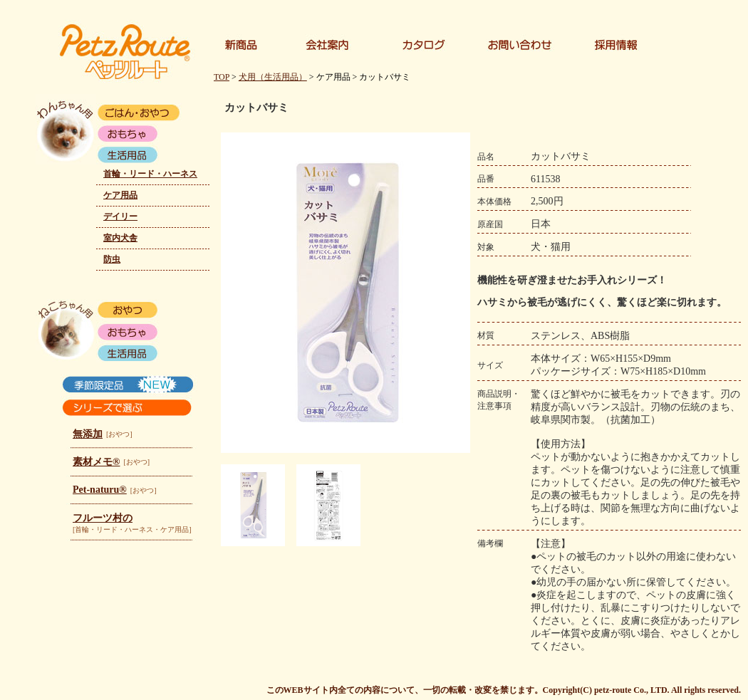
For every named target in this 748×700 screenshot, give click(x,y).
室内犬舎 (120, 238)
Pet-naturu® (100, 490)
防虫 (112, 259)
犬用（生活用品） (273, 77)
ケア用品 (120, 195)
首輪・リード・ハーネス (150, 174)
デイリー (120, 216)
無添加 (88, 434)
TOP (222, 77)
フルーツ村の (103, 518)
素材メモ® (96, 462)
